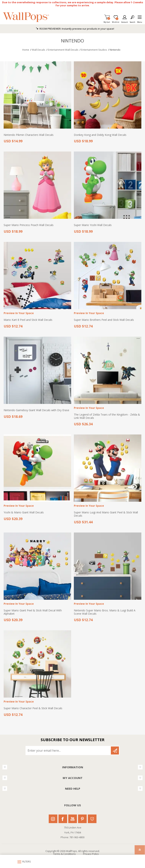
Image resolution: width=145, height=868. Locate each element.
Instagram (53, 819)
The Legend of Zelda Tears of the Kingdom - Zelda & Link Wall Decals (107, 416)
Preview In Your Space (19, 313)
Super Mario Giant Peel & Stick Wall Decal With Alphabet (33, 612)
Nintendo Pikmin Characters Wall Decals (29, 135)
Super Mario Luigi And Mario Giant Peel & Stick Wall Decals (106, 514)
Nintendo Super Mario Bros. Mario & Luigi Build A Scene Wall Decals (105, 612)
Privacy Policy (91, 854)
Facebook (63, 819)
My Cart (107, 21)
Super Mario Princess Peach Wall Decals (29, 225)
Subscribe (115, 750)
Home (26, 50)
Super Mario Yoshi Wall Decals (93, 225)
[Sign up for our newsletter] (68, 750)
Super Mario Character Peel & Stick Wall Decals (33, 708)
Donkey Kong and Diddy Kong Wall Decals (100, 135)
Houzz (92, 819)
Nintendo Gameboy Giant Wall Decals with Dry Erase (36, 410)
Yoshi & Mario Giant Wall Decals (24, 513)
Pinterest (82, 819)
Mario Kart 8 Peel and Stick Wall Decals (28, 320)
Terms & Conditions (64, 854)
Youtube (73, 819)
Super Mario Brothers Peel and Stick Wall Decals (104, 320)
